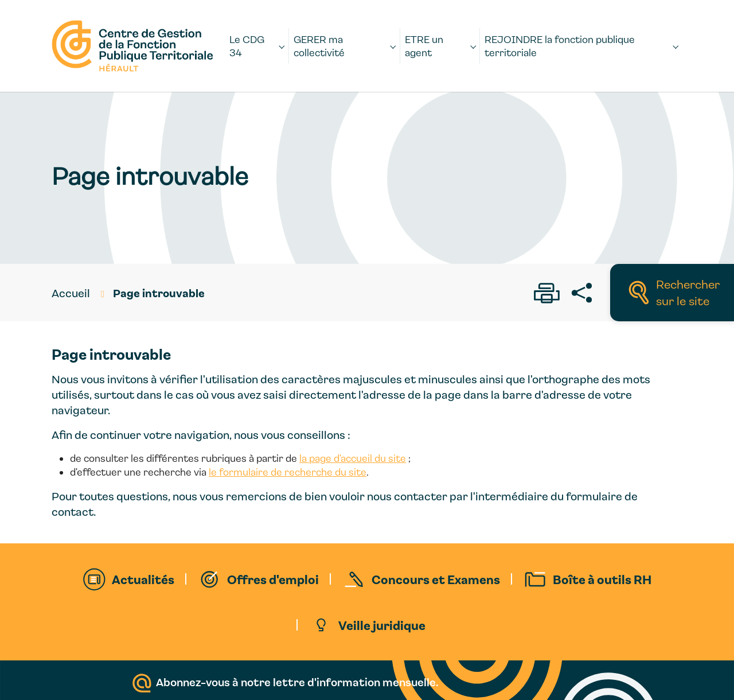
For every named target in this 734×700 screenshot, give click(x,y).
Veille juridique (382, 625)
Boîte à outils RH (602, 579)
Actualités (143, 579)
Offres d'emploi (273, 579)
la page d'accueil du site (353, 458)
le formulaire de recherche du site (288, 472)
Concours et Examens (436, 579)
